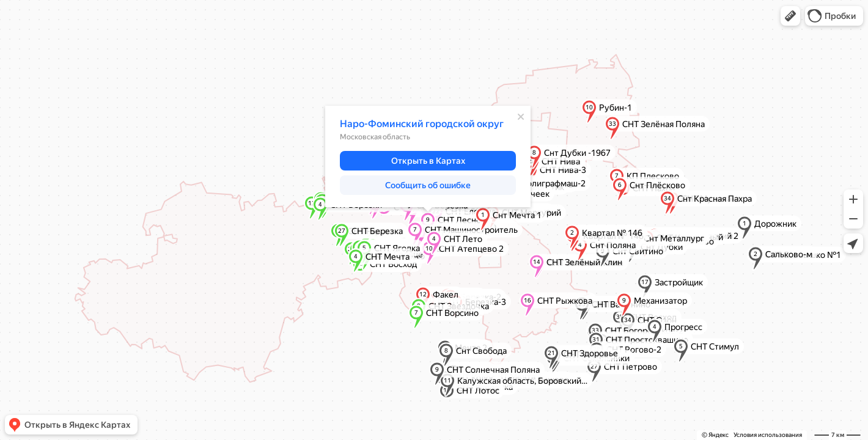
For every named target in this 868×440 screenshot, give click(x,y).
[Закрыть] (521, 117)
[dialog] (428, 156)
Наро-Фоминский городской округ (422, 124)
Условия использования (768, 435)
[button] (790, 16)
